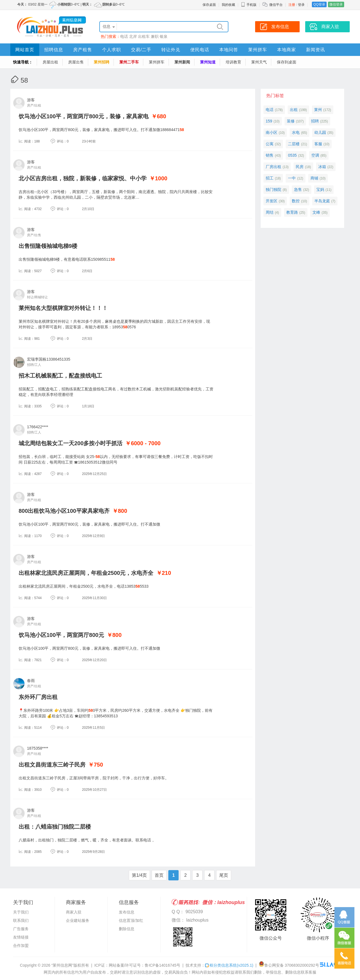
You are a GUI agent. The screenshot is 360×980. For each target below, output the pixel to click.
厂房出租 (273, 167)
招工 (270, 178)
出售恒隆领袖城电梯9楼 (48, 246)
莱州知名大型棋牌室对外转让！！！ (63, 308)
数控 (296, 201)
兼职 (155, 36)
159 (269, 121)
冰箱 (322, 167)
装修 (291, 121)
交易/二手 (141, 50)
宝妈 (320, 189)
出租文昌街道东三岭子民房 (52, 765)
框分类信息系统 (229, 965)
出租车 (144, 36)
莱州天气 (259, 62)
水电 (296, 132)
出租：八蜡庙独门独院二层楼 (55, 827)
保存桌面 (209, 5)
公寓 (270, 144)
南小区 (272, 132)
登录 (301, 5)
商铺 (314, 178)
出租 (294, 110)
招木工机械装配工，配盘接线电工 (60, 376)
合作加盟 (21, 945)
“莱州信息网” (62, 965)
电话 (124, 36)
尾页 (224, 875)
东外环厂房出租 (38, 697)
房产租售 (83, 50)
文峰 (316, 212)
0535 (292, 155)
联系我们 (21, 920)
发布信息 (127, 912)
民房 (300, 167)
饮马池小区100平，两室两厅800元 (61, 635)
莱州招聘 (102, 62)
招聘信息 (54, 50)
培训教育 (233, 62)
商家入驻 (74, 912)
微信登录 (336, 4)
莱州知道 (208, 62)
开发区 (272, 201)
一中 (292, 178)
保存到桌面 (287, 62)
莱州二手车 (129, 62)
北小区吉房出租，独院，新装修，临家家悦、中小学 (83, 178)
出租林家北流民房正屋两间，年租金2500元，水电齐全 (86, 573)
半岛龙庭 (322, 201)
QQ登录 (319, 4)
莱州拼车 (258, 50)
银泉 (164, 36)
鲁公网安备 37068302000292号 (289, 965)
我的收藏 (228, 5)
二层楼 (294, 144)
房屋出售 (76, 62)
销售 (270, 155)
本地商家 (287, 50)
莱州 (318, 110)
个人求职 (112, 50)
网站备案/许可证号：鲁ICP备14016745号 (145, 965)
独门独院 (273, 189)
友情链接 (21, 937)
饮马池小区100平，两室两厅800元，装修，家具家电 (84, 116)
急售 (298, 189)
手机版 (249, 5)
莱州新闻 (182, 62)
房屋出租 (50, 62)
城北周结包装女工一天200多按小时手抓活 (71, 443)
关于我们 (21, 912)
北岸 (133, 36)
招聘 (315, 121)
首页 (159, 875)
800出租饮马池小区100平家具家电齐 (64, 511)
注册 (292, 5)
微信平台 (276, 5)
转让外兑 (171, 50)
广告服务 (21, 929)
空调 (315, 155)
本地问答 (229, 50)
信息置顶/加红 (131, 920)
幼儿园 (320, 132)
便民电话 (200, 50)
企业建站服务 (78, 920)
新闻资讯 (315, 50)
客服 (318, 144)
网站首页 (25, 50)
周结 (270, 212)
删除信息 (127, 929)
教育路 (292, 212)
